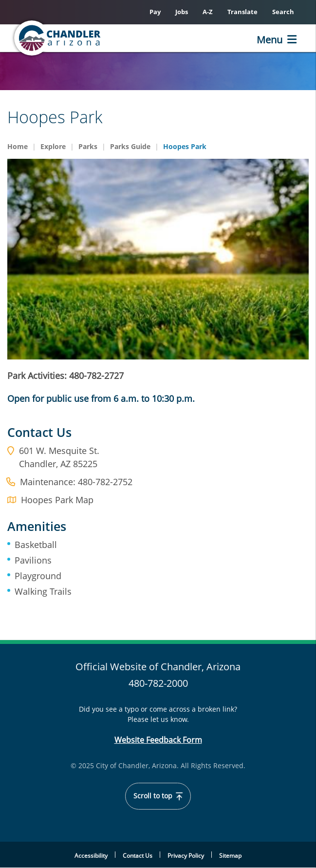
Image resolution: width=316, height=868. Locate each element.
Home (18, 146)
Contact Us (138, 856)
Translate (242, 12)
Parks (88, 146)
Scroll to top (158, 796)
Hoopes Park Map (57, 500)
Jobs (182, 12)
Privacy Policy (186, 856)
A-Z (208, 12)
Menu (270, 40)
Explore (53, 146)
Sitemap (230, 856)
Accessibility (91, 856)
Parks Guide (130, 146)
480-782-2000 (158, 683)
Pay (155, 12)
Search (283, 12)
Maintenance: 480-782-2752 (76, 482)
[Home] (58, 38)
